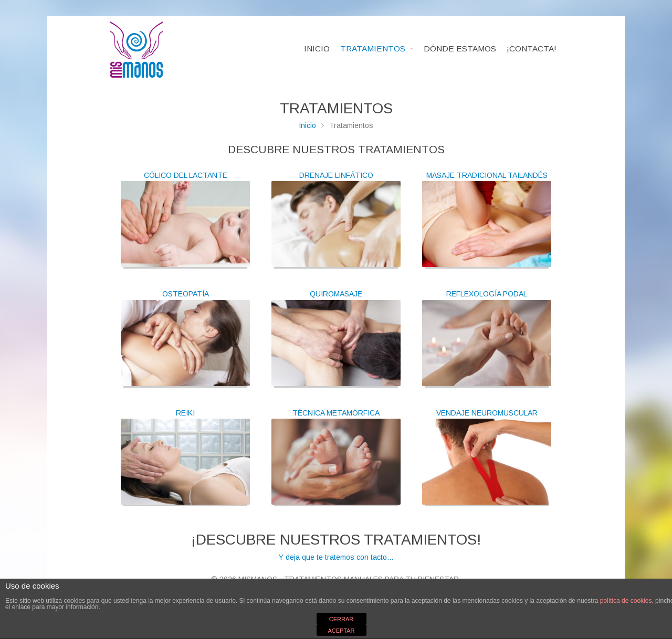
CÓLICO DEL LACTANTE (186, 175)
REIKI (185, 413)
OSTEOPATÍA (186, 294)
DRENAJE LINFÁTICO (336, 175)
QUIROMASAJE (336, 294)
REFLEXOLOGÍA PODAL (487, 294)
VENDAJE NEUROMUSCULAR (487, 413)
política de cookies (626, 601)
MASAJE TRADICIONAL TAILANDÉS (487, 175)
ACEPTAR (341, 631)
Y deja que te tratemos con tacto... (336, 546)
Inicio (307, 125)
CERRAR (341, 619)
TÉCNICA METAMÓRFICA (336, 413)
